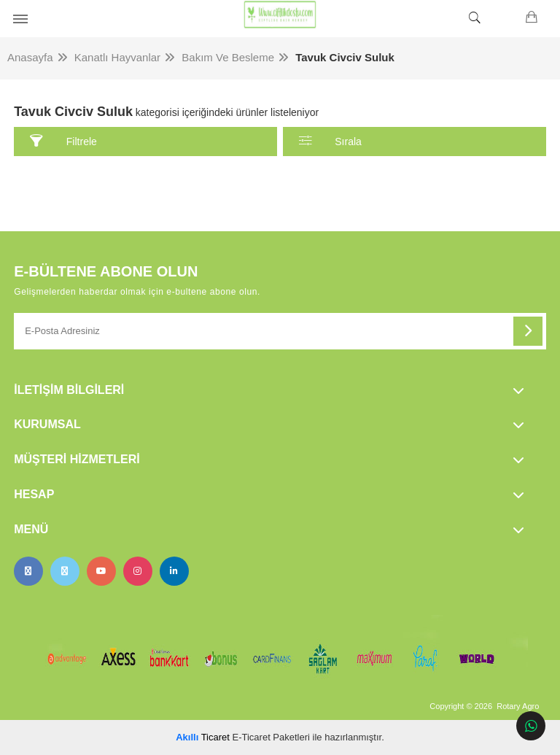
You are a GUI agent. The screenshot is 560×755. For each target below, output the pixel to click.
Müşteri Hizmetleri (77, 459)
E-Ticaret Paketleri (271, 737)
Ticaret (203, 737)
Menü (31, 529)
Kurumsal (47, 424)
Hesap (34, 494)
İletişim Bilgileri (69, 390)
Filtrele (63, 141)
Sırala (330, 141)
